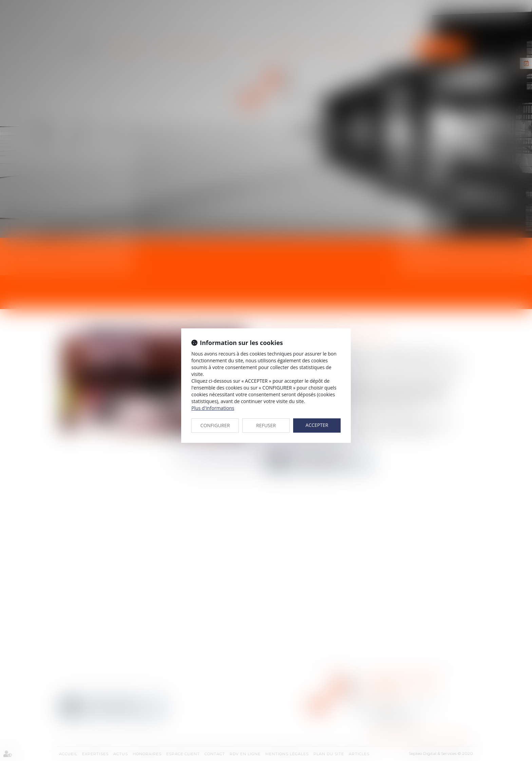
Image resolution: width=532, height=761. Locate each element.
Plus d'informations (213, 408)
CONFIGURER (215, 425)
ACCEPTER (317, 425)
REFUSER (266, 425)
